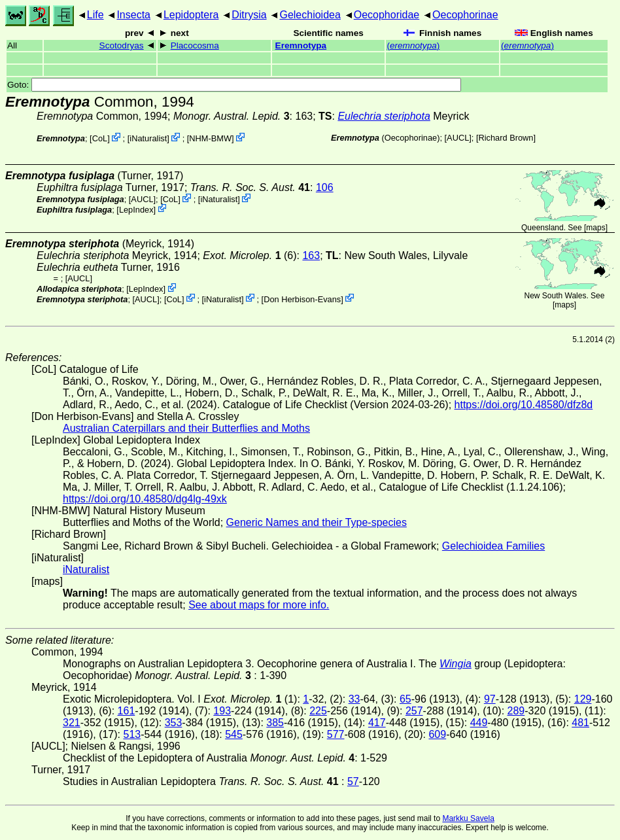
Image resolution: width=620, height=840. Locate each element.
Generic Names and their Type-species (317, 522)
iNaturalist (148, 138)
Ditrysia (249, 15)
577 (336, 734)
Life (95, 15)
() (413, 45)
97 (490, 699)
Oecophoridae (387, 15)
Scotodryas (122, 45)
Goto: (234, 85)
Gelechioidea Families (493, 546)
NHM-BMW (210, 138)
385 (275, 723)
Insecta (133, 15)
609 (437, 734)
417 (377, 723)
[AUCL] (458, 138)
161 (127, 711)
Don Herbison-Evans (302, 299)
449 (479, 723)
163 (311, 255)
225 (318, 711)
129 (583, 699)
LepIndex (136, 209)
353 (174, 723)
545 (234, 734)
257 (414, 711)
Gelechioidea (310, 15)
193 (222, 711)
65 (405, 699)
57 (353, 781)
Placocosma (195, 45)
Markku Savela (468, 818)
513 (132, 734)
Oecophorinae (465, 15)
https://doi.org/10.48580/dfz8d (524, 405)
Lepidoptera (191, 15)
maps (595, 228)
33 (354, 699)
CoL (100, 138)
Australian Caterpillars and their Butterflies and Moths (186, 428)
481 (580, 723)
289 (516, 711)
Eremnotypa (301, 45)
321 (72, 723)
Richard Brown (506, 138)
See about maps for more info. (259, 605)
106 (325, 187)
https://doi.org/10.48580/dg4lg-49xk (145, 499)
